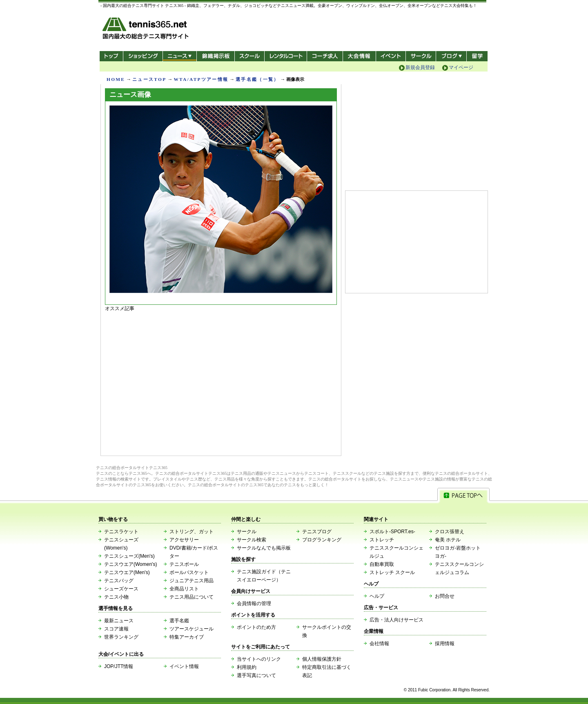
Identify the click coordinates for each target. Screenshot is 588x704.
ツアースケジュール (192, 629)
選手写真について (256, 675)
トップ (111, 56)
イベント (391, 56)
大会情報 (359, 56)
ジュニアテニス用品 (192, 581)
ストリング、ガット (192, 532)
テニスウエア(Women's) (130, 564)
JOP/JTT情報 (119, 666)
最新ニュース (119, 621)
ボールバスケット (189, 572)
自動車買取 (382, 564)
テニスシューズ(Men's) (129, 556)
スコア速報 (116, 629)
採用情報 (445, 644)
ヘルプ (377, 596)
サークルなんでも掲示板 (264, 548)
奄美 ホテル (448, 540)
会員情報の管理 (254, 603)
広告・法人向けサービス (396, 620)
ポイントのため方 (256, 627)
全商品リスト (184, 589)
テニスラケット (121, 532)
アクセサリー (184, 540)
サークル (421, 56)
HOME (116, 79)
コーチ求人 (326, 56)
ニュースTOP (149, 79)
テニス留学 (477, 56)
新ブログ (451, 56)
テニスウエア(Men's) (127, 572)
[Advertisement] (221, 382)
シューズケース (121, 589)
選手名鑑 (179, 621)
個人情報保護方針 (322, 659)
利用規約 (247, 667)
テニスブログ (317, 532)
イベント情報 (184, 666)
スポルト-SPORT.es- (392, 532)
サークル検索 (252, 540)
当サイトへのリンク (259, 659)
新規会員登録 (420, 67)
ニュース (179, 56)
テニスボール (184, 564)
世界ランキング (121, 637)
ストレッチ (382, 540)
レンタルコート (286, 56)
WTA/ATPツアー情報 (201, 79)
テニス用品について (192, 597)
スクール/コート (249, 56)
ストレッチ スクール (392, 572)
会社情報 (379, 644)
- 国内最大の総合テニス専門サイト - (146, 30)
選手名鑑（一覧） (257, 79)
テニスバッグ (119, 581)
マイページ (461, 67)
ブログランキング (322, 540)
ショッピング (143, 56)
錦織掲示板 (215, 56)
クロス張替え (450, 532)
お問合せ (445, 596)
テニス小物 (116, 597)
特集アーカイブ (187, 637)
